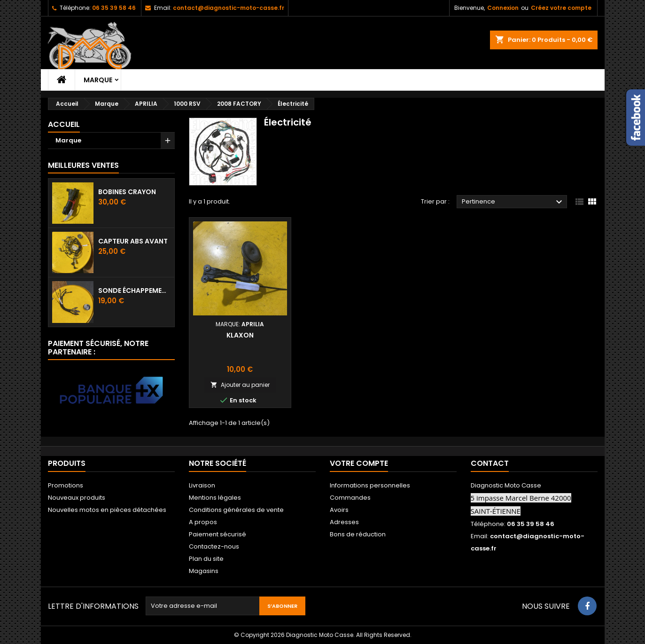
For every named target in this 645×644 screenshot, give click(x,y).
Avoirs (339, 510)
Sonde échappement (134, 291)
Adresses (344, 522)
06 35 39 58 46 (114, 8)
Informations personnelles (370, 485)
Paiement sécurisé (218, 534)
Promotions (66, 485)
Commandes (350, 498)
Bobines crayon (127, 192)
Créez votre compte (561, 8)
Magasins (204, 571)
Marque (98, 80)
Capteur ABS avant (133, 241)
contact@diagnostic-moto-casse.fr (229, 8)
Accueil (64, 124)
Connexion (503, 8)
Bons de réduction (358, 534)
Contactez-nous (214, 546)
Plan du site (206, 559)
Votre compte (359, 463)
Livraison (202, 485)
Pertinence (513, 202)
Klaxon (240, 335)
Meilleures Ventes (83, 165)
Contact (490, 463)
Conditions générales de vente (236, 510)
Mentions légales (215, 498)
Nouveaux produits (77, 498)
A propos (203, 522)
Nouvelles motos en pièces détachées (107, 510)
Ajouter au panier (240, 385)
